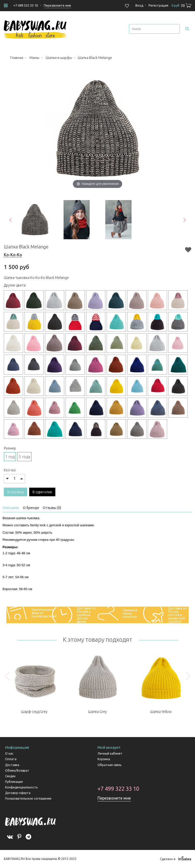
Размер (10, 448)
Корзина (104, 759)
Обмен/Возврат (17, 770)
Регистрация (158, 5)
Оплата (11, 759)
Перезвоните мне (114, 798)
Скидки (10, 776)
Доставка (12, 765)
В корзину (15, 492)
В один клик (42, 492)
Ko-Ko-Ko (13, 255)
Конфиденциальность (21, 787)
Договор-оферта (18, 793)
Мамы (34, 58)
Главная (17, 58)
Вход (139, 5)
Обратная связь (109, 765)
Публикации (14, 782)
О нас (9, 753)
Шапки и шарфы (59, 58)
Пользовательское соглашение (28, 798)
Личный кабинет (110, 753)
